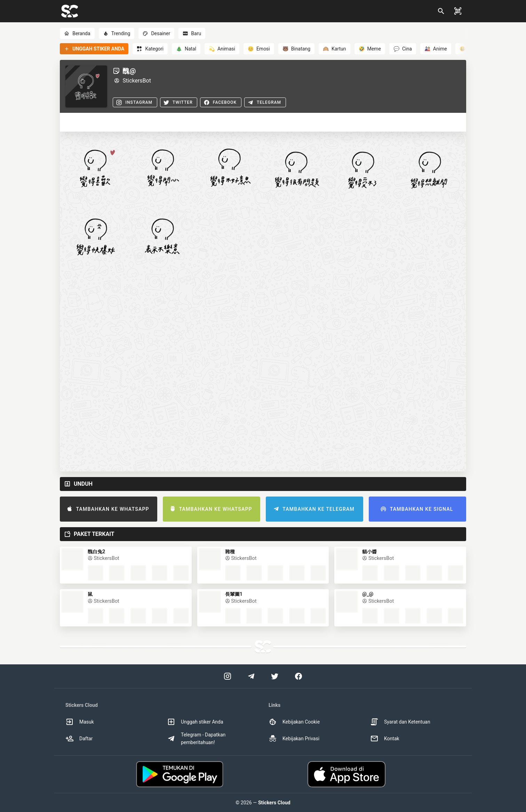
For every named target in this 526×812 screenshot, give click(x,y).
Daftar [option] (79, 739)
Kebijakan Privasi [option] (294, 739)
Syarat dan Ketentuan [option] (400, 722)
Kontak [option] (385, 739)
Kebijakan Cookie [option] (294, 722)
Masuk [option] (80, 722)
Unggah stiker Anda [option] (195, 722)
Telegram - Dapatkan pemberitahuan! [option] (196, 739)
